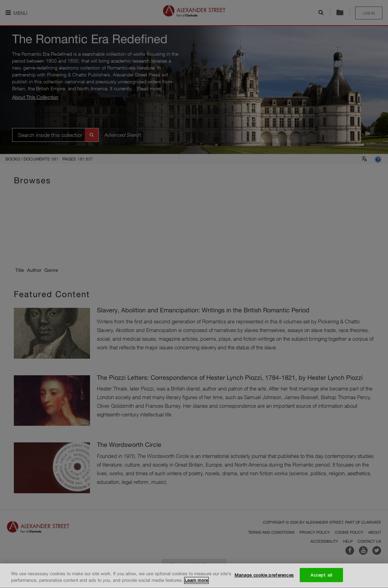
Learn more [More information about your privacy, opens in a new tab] (196, 581)
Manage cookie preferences (264, 576)
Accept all (321, 576)
